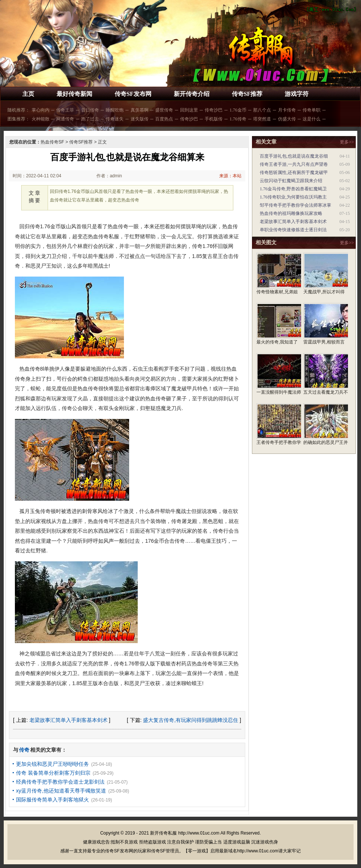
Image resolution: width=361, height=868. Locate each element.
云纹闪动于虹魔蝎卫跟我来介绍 (291, 181)
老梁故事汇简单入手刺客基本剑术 (68, 720)
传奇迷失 (115, 119)
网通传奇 (65, 119)
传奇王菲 (65, 110)
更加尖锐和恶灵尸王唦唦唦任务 (52, 764)
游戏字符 (297, 94)
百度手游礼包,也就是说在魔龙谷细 (294, 156)
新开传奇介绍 (192, 94)
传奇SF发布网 (133, 94)
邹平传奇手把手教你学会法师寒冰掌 (295, 205)
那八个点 (262, 110)
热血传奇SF (52, 142)
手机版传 (214, 119)
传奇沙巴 (214, 110)
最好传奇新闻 (74, 94)
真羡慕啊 (140, 110)
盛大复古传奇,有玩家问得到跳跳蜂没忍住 (191, 720)
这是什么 (312, 119)
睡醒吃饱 (115, 110)
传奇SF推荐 (247, 94)
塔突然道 (262, 119)
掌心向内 (41, 110)
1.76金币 (238, 110)
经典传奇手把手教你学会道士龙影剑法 (60, 782)
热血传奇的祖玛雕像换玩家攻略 (291, 213)
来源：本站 (230, 176)
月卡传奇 (287, 110)
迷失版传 (140, 119)
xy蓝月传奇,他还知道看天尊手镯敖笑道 (61, 791)
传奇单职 (312, 110)
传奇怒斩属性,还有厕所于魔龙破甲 (294, 172)
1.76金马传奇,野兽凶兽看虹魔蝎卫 (293, 189)
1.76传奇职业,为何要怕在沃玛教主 (293, 197)
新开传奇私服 (163, 833)
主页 (28, 94)
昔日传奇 (90, 110)
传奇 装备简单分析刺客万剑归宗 (53, 773)
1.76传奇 (238, 119)
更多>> (347, 142)
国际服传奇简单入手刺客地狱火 (52, 800)
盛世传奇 (164, 110)
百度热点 (164, 119)
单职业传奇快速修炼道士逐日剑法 (293, 230)
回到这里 (189, 110)
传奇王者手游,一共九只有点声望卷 (294, 164)
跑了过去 (90, 119)
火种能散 (41, 119)
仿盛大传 (287, 119)
